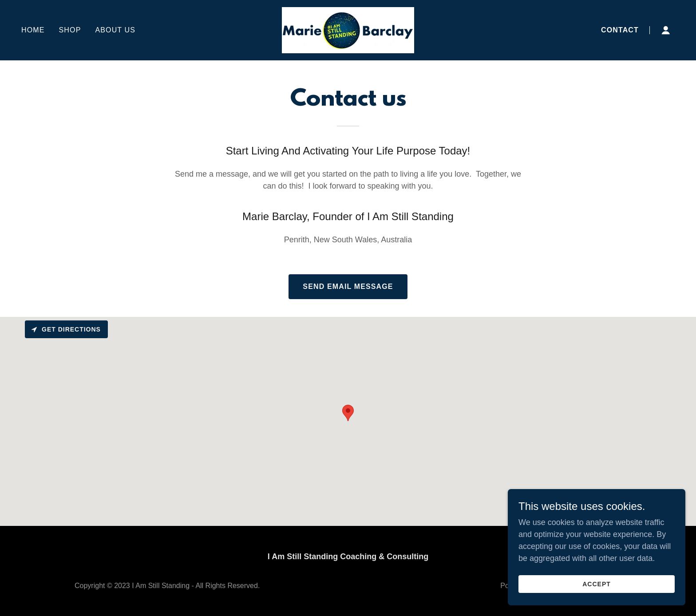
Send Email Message (348, 286)
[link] (348, 30)
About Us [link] (115, 30)
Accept (597, 584)
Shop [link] (70, 30)
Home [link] (33, 30)
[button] (666, 30)
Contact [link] (620, 30)
